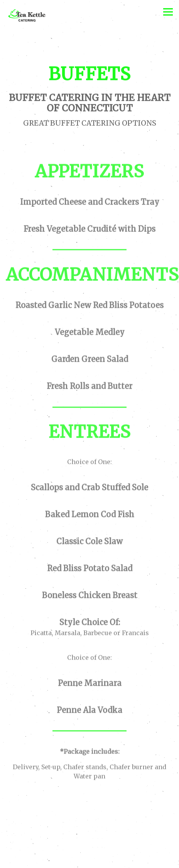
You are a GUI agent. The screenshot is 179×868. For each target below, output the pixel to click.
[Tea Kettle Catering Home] (41, 16)
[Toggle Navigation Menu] (168, 12)
